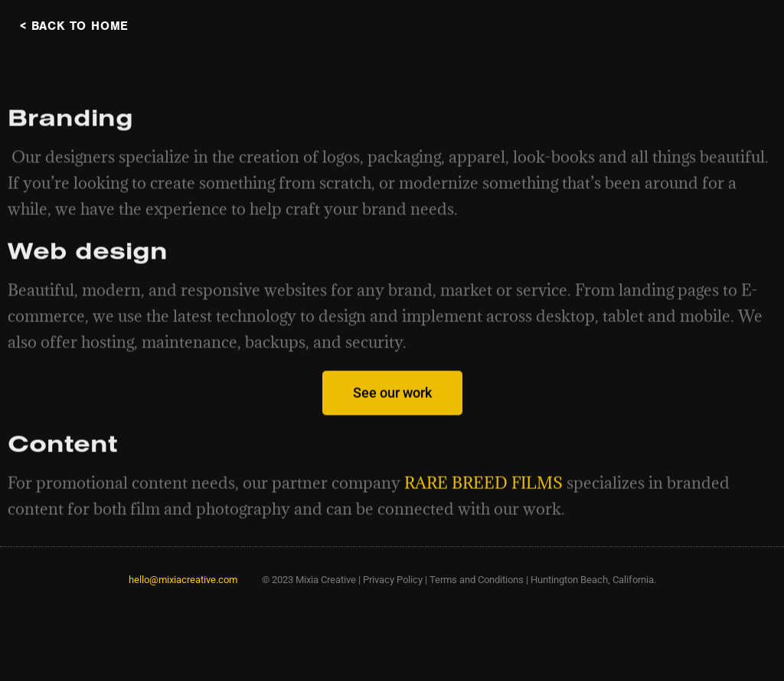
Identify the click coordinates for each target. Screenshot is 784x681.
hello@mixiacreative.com (183, 580)
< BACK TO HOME (74, 26)
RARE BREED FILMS (483, 496)
